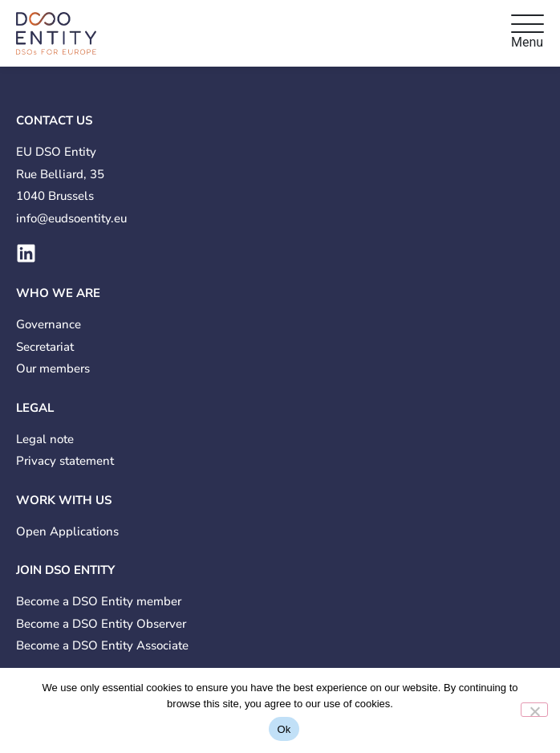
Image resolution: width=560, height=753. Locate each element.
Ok (284, 729)
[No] (534, 710)
